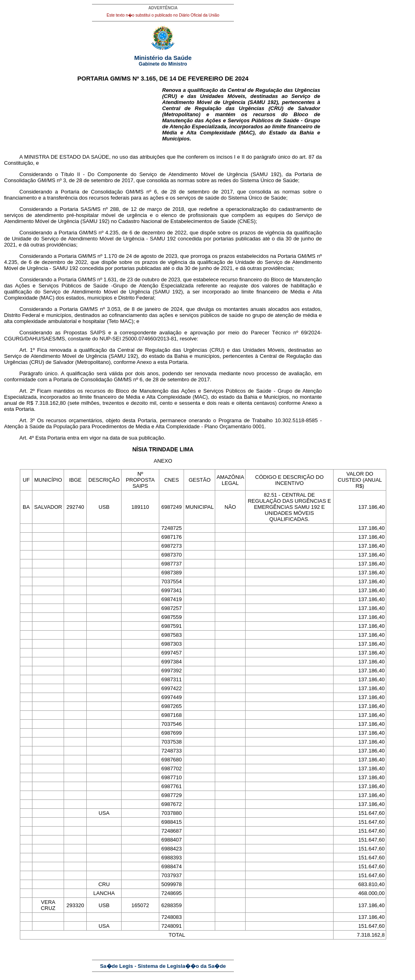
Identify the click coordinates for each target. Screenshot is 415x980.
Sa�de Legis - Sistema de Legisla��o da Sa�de (163, 966)
